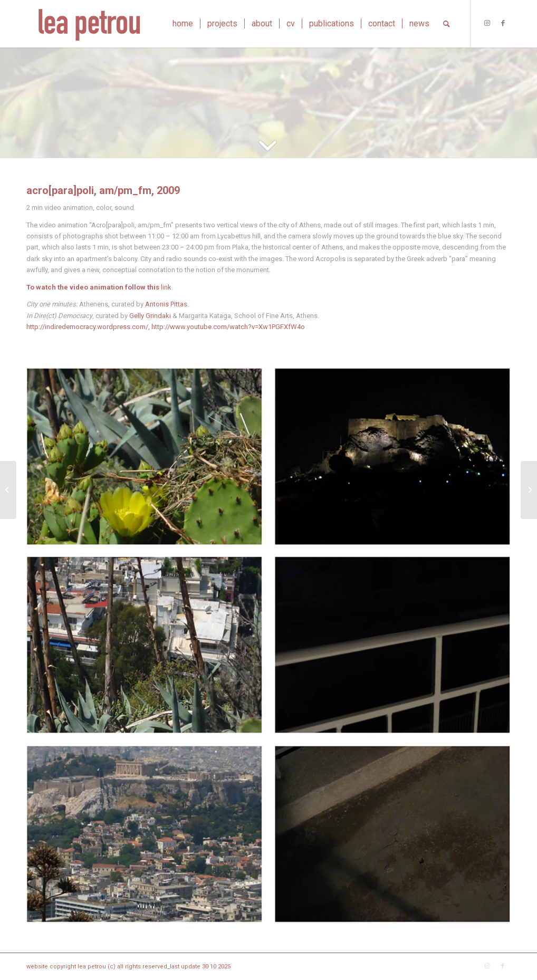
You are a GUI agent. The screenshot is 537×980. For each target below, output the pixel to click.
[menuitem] (183, 24)
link (166, 287)
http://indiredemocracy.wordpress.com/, (88, 327)
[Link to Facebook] (503, 23)
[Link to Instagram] (487, 23)
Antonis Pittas (166, 304)
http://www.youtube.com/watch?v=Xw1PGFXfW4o (228, 327)
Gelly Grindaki (150, 316)
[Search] (447, 24)
